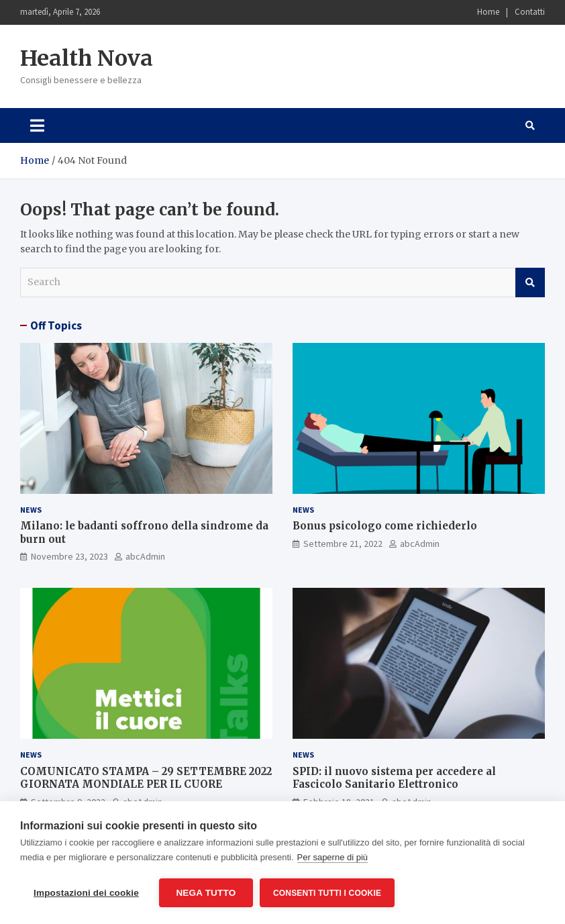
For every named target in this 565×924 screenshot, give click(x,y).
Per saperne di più (333, 857)
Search (530, 283)
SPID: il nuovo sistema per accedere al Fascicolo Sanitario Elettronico (394, 778)
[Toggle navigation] (37, 125)
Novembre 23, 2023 (69, 556)
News (31, 510)
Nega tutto (206, 893)
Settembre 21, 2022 (343, 544)
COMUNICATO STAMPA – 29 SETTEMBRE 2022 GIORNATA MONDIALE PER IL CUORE (146, 778)
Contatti (530, 12)
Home (488, 12)
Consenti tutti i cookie (327, 893)
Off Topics (56, 325)
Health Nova (87, 58)
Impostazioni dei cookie (86, 893)
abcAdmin (145, 556)
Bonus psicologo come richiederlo (385, 526)
